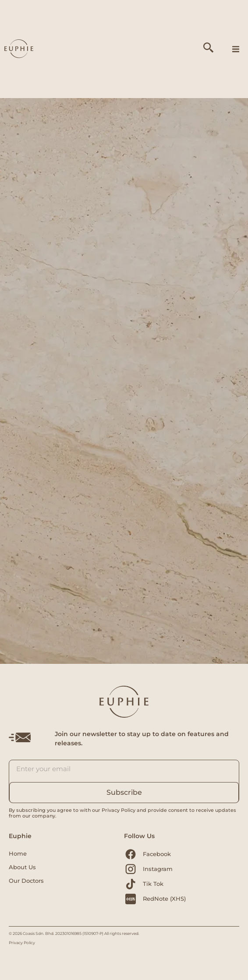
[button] (236, 49)
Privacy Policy (22, 943)
